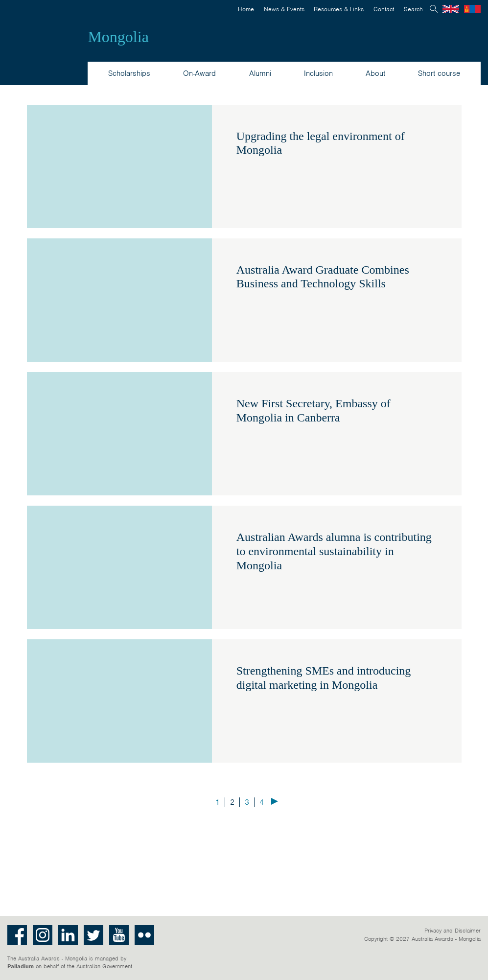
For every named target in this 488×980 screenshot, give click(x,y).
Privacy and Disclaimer (453, 931)
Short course (439, 73)
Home (246, 9)
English (451, 9)
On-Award (199, 73)
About (375, 73)
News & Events (284, 9)
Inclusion (318, 73)
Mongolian (472, 9)
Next (275, 801)
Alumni (260, 73)
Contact (384, 9)
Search (413, 9)
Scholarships (129, 73)
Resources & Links (339, 9)
